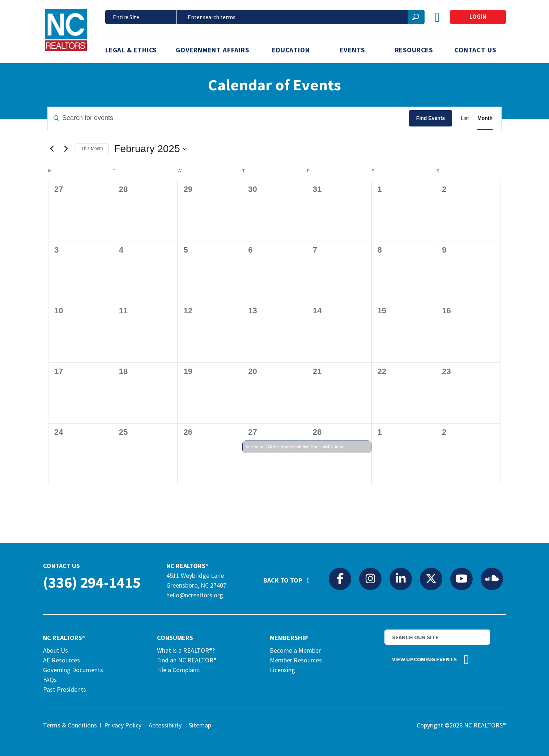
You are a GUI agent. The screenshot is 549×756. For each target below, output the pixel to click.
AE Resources (61, 660)
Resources (414, 50)
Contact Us (475, 50)
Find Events (431, 118)
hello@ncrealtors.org (195, 595)
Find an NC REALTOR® (187, 660)
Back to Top (290, 577)
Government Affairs (212, 50)
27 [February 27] (252, 432)
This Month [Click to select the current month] (92, 149)
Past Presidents (65, 689)
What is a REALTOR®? (186, 650)
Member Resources (296, 660)
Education (291, 50)
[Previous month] (52, 149)
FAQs (50, 680)
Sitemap (200, 725)
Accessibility (165, 725)
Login (478, 17)
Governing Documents (73, 670)
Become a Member (295, 650)
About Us (56, 650)
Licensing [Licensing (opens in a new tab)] (282, 670)
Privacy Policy (123, 725)
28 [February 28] (317, 432)
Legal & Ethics (131, 50)
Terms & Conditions (70, 725)
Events (352, 50)
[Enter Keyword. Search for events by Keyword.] (228, 118)
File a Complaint (179, 670)
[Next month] (66, 149)
